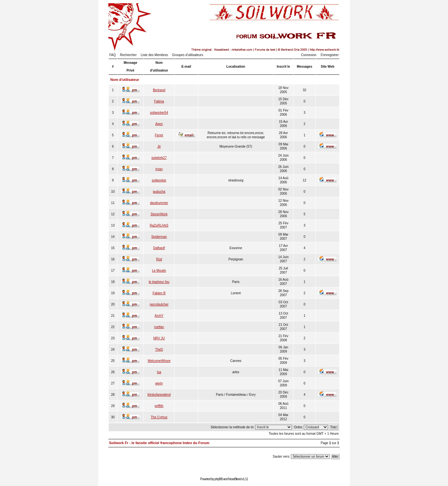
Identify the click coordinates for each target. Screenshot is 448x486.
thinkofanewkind (159, 395)
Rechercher (128, 55)
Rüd (159, 259)
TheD (159, 350)
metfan (159, 327)
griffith (159, 406)
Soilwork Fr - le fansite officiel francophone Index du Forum (159, 443)
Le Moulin (159, 271)
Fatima (159, 101)
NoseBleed (234, 479)
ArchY (159, 316)
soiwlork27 (159, 158)
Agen (159, 124)
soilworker (159, 180)
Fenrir (159, 135)
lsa (159, 372)
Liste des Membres (154, 55)
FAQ (113, 55)
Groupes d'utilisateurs (188, 55)
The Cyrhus (159, 417)
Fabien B (159, 293)
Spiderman (159, 237)
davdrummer (159, 203)
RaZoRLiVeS (159, 225)
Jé (159, 146)
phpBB (219, 479)
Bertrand (159, 90)
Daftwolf (159, 248)
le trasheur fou (159, 282)
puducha (159, 192)
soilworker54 (159, 113)
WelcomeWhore (159, 361)
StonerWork (159, 214)
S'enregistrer (330, 55)
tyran (159, 169)
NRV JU (159, 338)
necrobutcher (159, 304)
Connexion (309, 55)
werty (159, 383)
